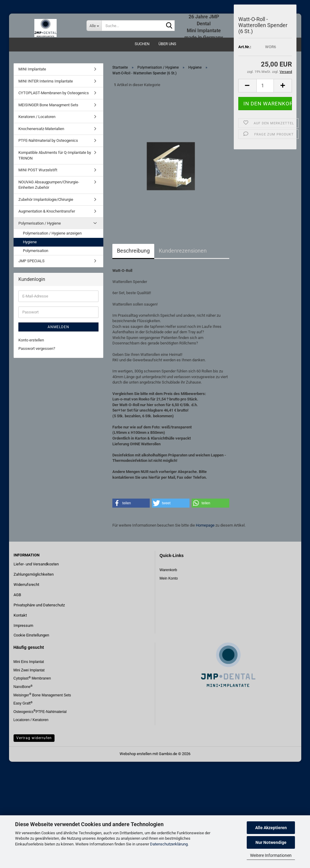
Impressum (23, 625)
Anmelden (58, 327)
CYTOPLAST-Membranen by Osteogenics (54, 93)
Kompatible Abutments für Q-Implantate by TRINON (55, 155)
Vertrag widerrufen (34, 738)
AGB (17, 595)
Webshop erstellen (136, 754)
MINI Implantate (32, 69)
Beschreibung (133, 251)
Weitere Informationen (271, 855)
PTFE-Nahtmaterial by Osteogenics (48, 140)
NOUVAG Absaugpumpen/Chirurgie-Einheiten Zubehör (49, 185)
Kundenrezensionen (183, 251)
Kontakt (20, 615)
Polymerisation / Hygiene (40, 223)
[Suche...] (94, 26)
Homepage (205, 525)
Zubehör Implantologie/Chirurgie (46, 199)
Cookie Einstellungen (31, 635)
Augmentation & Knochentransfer (47, 211)
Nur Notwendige (271, 842)
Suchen (142, 44)
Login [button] (250, 9)
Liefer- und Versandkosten (36, 564)
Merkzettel (277, 9)
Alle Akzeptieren (271, 828)
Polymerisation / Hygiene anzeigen (52, 233)
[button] (131, 503)
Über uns (167, 44)
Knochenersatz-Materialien (41, 129)
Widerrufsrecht (26, 585)
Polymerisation (36, 251)
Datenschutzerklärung (169, 844)
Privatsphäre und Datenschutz (39, 605)
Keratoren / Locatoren (37, 117)
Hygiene (30, 242)
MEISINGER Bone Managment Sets (48, 105)
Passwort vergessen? (37, 348)
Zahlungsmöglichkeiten (34, 574)
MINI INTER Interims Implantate (46, 81)
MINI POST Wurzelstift (38, 170)
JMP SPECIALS (31, 261)
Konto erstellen (31, 340)
